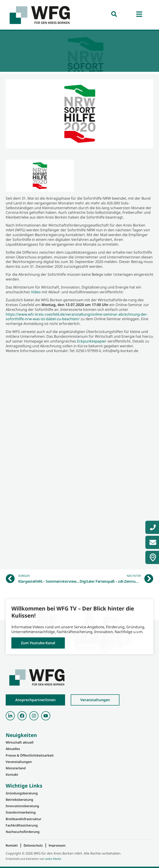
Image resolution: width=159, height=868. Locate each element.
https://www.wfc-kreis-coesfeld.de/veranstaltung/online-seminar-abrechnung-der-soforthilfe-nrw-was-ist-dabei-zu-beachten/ (77, 317)
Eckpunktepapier (92, 341)
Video (36, 292)
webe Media (53, 859)
